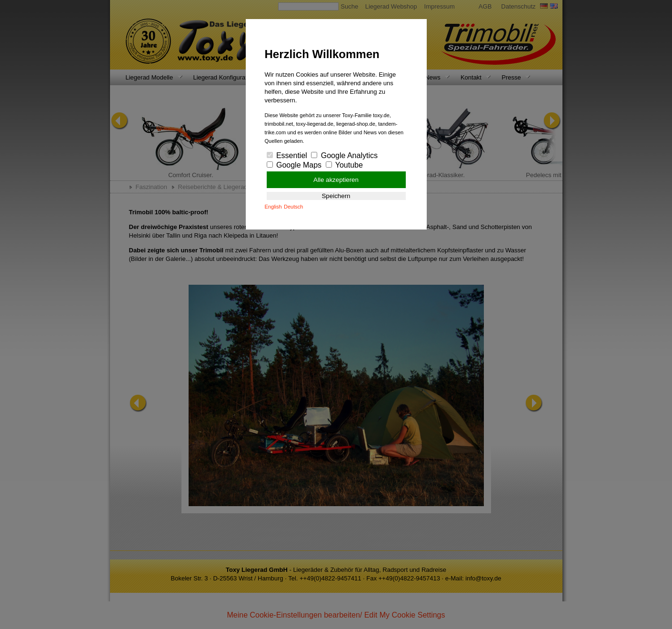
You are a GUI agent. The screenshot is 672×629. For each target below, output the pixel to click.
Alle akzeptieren (336, 180)
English (273, 207)
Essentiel (287, 155)
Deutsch (293, 207)
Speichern (336, 196)
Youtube (344, 165)
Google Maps (294, 165)
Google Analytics (344, 155)
